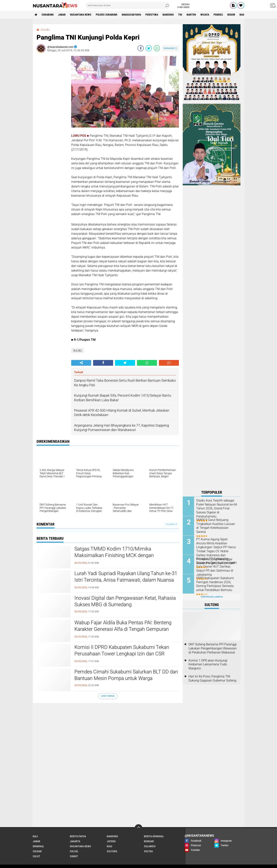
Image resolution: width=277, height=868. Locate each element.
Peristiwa (152, 15)
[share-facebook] (141, 48)
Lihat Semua (108, 696)
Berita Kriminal (154, 836)
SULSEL (45, 30)
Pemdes (218, 15)
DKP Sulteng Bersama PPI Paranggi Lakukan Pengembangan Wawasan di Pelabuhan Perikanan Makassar (213, 648)
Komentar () (170, 48)
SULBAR (37, 851)
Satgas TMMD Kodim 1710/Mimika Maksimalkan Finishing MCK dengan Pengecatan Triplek (114, 555)
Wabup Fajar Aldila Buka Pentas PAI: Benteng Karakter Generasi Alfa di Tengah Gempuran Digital (123, 629)
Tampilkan (171, 524)
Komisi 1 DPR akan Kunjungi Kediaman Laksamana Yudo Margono (208, 664)
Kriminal (38, 846)
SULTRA (148, 851)
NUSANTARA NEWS (81, 15)
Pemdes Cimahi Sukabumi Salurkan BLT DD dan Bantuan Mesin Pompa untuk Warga (126, 675)
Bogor (231, 15)
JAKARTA (75, 841)
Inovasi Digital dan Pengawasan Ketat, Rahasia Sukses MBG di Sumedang (125, 601)
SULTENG (112, 851)
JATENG (111, 841)
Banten (191, 15)
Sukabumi (48, 15)
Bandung (168, 15)
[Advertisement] (52, 114)
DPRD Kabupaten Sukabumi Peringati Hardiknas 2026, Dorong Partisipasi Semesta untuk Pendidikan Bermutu (215, 584)
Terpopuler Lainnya (212, 597)
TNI (180, 15)
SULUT (36, 856)
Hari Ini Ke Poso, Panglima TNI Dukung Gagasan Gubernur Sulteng (212, 678)
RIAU (109, 846)
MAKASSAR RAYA (131, 15)
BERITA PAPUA (78, 836)
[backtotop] (138, 828)
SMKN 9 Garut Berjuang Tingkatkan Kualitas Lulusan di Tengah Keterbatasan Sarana (216, 526)
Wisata (205, 15)
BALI (35, 836)
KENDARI (149, 841)
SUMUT (74, 856)
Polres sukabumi (107, 15)
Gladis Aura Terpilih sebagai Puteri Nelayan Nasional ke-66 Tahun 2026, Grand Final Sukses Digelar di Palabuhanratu (217, 508)
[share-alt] (81, 363)
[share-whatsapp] (157, 48)
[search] (128, 5)
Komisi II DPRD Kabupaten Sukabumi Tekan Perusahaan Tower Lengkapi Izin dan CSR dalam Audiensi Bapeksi (122, 654)
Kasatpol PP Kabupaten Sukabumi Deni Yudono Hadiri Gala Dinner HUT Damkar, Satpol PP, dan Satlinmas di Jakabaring (217, 567)
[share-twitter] (149, 48)
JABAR (62, 15)
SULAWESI (150, 846)
